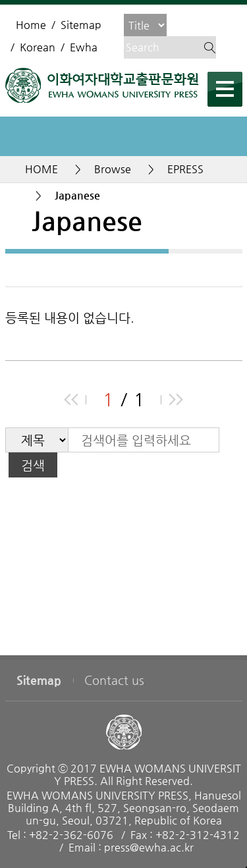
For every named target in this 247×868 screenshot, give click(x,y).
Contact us (114, 680)
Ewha (84, 47)
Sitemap (81, 25)
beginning (71, 400)
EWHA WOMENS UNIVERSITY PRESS (102, 85)
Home (31, 25)
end (176, 400)
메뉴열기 (225, 89)
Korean (38, 47)
